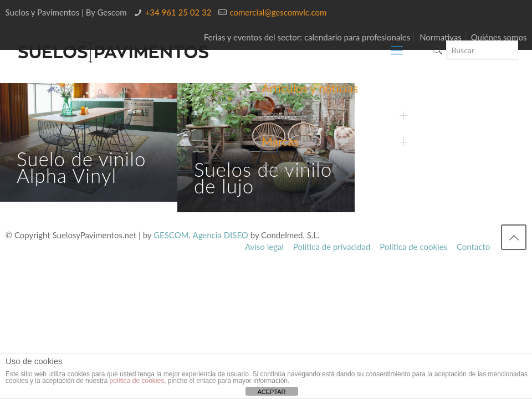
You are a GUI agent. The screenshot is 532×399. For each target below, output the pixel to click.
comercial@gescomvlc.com (278, 12)
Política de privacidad (332, 247)
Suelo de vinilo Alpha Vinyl (81, 167)
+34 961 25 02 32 (178, 12)
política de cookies (137, 381)
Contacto (473, 247)
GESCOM (171, 235)
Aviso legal (264, 247)
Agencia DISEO (221, 235)
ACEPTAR (271, 392)
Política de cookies (413, 247)
